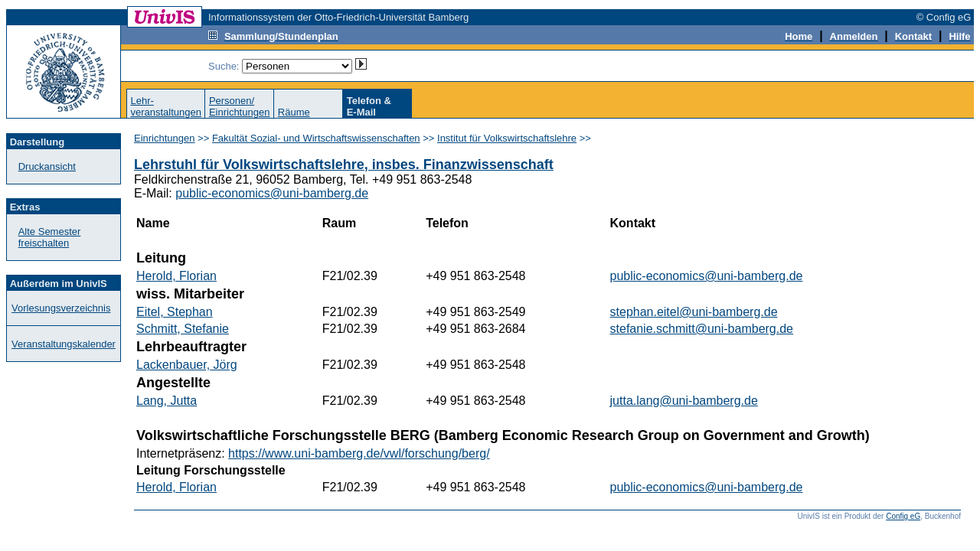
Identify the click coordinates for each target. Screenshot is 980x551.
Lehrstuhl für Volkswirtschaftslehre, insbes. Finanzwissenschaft (344, 165)
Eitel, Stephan (175, 312)
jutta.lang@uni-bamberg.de (684, 401)
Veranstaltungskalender (64, 344)
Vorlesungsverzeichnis (61, 308)
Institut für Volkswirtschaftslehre (507, 138)
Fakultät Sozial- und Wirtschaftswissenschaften (316, 138)
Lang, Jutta (167, 401)
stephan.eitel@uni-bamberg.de (694, 312)
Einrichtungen (165, 138)
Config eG (903, 516)
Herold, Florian (176, 276)
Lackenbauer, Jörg (187, 365)
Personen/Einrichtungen (240, 106)
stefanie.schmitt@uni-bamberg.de (702, 329)
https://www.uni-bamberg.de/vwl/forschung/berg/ (359, 453)
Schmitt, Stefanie (183, 329)
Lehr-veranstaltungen (166, 106)
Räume (294, 112)
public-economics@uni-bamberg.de (272, 193)
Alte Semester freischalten (50, 237)
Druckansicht (47, 166)
